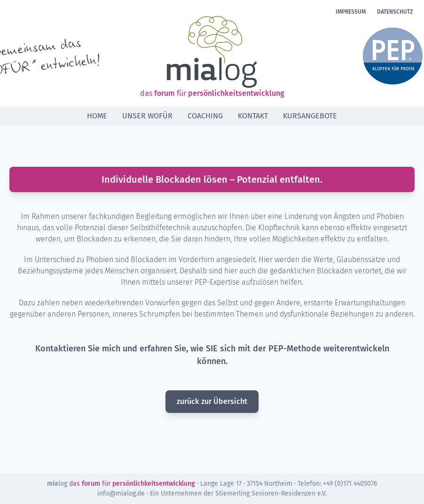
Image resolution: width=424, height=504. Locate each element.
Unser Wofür (147, 116)
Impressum (351, 12)
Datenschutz (395, 12)
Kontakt (253, 116)
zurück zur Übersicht (212, 401)
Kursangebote (310, 116)
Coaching (205, 116)
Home (97, 116)
